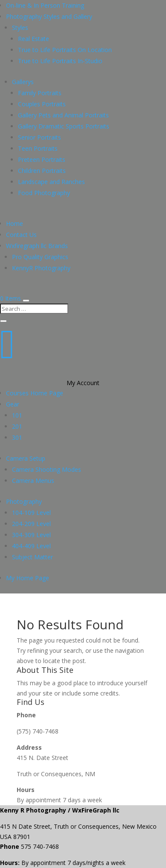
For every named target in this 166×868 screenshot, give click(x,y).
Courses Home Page (35, 393)
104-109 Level (31, 513)
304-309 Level (31, 535)
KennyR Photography (41, 268)
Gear (13, 404)
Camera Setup (26, 458)
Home (15, 224)
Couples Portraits (42, 104)
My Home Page (28, 578)
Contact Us (21, 235)
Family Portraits (40, 93)
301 (17, 437)
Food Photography (44, 193)
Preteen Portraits (42, 159)
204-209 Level (31, 524)
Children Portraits (42, 171)
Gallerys (23, 82)
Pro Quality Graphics (40, 257)
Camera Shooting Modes (47, 469)
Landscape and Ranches (51, 182)
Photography (24, 501)
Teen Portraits (38, 148)
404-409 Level (31, 546)
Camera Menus (33, 481)
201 (17, 426)
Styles (20, 28)
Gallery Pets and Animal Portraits (63, 115)
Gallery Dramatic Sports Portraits (64, 126)
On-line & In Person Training (45, 5)
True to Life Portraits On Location (65, 50)
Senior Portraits (39, 137)
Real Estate (33, 39)
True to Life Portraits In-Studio (60, 61)
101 (17, 415)
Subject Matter (32, 557)
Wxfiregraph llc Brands (37, 246)
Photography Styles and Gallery (49, 16)
